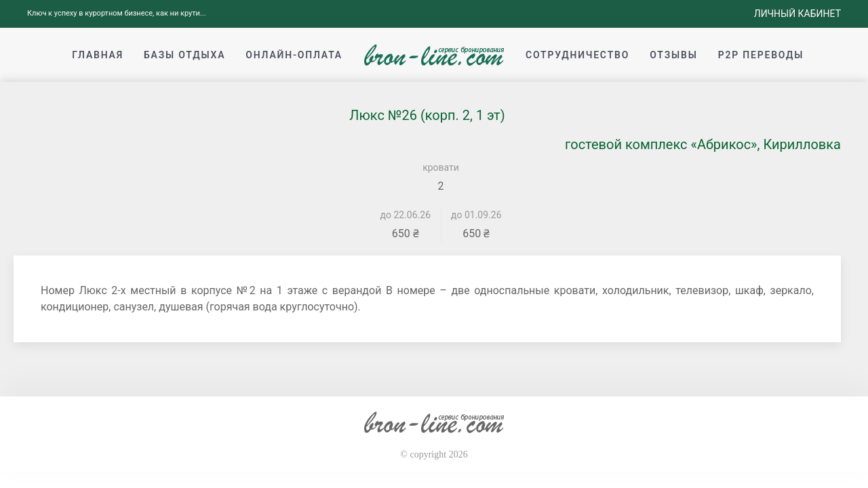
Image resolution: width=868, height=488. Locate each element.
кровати (441, 167)
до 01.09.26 (476, 215)
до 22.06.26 (406, 215)
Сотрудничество (577, 55)
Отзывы (673, 55)
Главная (98, 55)
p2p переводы (761, 55)
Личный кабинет (797, 14)
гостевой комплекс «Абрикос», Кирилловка (703, 144)
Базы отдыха (184, 55)
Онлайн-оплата (294, 55)
